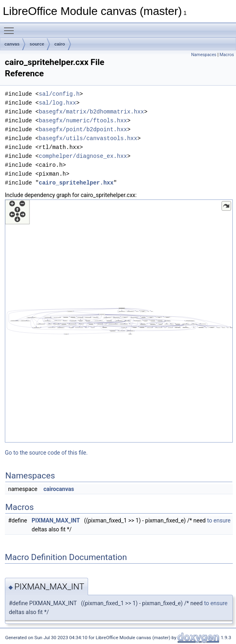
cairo (59, 44)
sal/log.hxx (57, 103)
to (209, 520)
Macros (227, 55)
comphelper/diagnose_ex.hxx (83, 156)
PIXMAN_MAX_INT (56, 520)
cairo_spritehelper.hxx (76, 183)
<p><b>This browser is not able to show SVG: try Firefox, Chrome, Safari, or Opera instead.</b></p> (119, 321)
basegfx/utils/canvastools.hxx (88, 138)
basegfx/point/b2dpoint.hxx (83, 129)
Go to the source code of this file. (46, 453)
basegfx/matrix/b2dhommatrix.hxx (91, 112)
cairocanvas (59, 489)
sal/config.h (59, 94)
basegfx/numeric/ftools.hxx (83, 121)
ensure (222, 520)
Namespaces (204, 55)
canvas (12, 44)
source (37, 44)
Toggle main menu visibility (11, 27)
